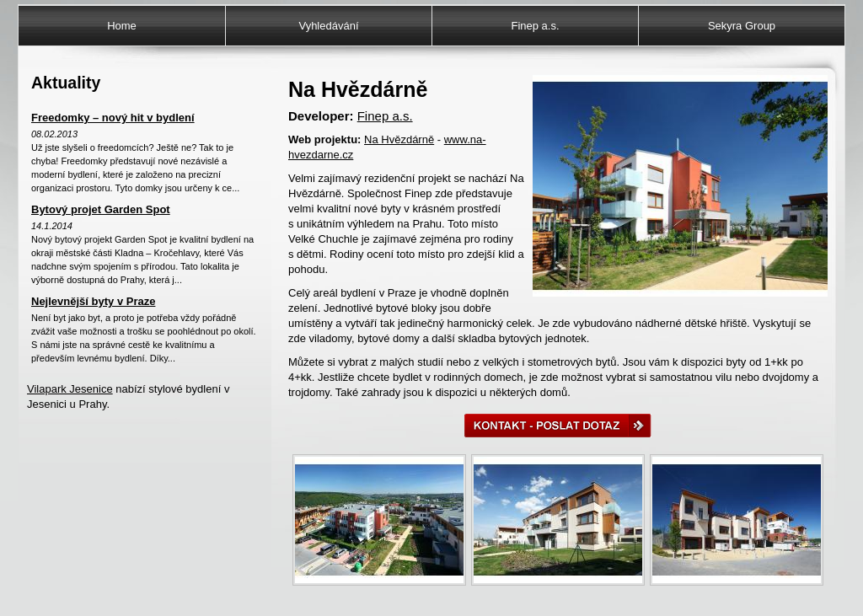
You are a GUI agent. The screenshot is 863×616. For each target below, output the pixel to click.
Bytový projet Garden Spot (101, 209)
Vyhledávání (328, 26)
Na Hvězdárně (399, 139)
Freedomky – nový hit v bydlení (113, 118)
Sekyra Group (742, 26)
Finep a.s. (535, 26)
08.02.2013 (54, 134)
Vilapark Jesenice (70, 389)
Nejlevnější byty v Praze (93, 301)
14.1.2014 (52, 226)
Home (122, 26)
